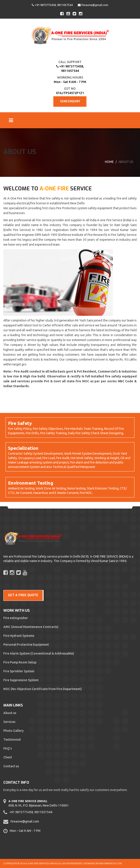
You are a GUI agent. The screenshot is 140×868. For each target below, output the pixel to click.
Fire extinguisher (16, 618)
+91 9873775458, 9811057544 (52, 5)
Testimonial (12, 740)
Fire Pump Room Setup (20, 662)
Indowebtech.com (110, 863)
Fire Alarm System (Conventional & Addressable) (39, 653)
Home (109, 162)
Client (8, 757)
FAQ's (8, 748)
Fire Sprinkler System (19, 671)
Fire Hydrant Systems (19, 636)
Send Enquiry (70, 101)
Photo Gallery (13, 731)
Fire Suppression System (21, 680)
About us (10, 713)
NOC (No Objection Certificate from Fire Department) (43, 689)
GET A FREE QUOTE (23, 595)
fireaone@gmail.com (93, 5)
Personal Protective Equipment (26, 645)
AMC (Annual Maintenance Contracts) (31, 627)
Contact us (11, 766)
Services (9, 722)
